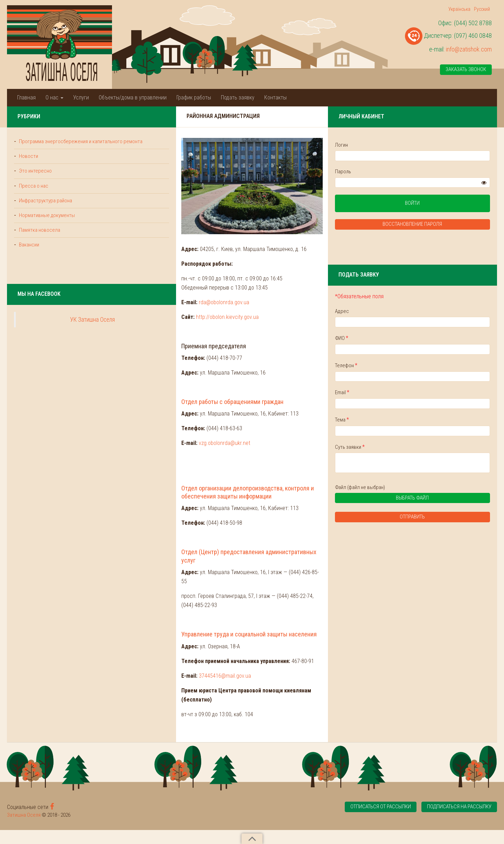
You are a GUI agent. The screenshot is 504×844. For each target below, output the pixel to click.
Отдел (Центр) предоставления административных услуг (192, 601)
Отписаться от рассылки (380, 821)
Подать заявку (238, 97)
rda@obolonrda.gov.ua (160, 360)
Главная (26, 97)
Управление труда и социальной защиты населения (186, 657)
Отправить (444, 518)
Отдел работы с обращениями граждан (168, 459)
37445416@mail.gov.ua (161, 699)
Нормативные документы (47, 223)
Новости (28, 164)
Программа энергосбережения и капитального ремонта (53, 145)
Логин (405, 145)
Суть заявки (414, 447)
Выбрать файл (433, 500)
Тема (406, 420)
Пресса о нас (33, 193)
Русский (482, 9)
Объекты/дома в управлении (133, 97)
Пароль (407, 172)
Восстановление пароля (444, 225)
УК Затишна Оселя (61, 327)
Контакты (275, 97)
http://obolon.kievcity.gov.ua (163, 374)
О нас (54, 97)
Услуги (81, 97)
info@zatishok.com (469, 49)
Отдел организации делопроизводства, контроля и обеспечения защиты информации (230, 546)
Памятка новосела (39, 238)
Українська (459, 9)
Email (406, 393)
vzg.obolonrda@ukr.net (160, 501)
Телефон (410, 365)
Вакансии (29, 252)
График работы (194, 97)
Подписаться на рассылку (459, 821)
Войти (444, 204)
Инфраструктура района (45, 208)
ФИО (406, 338)
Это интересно (35, 179)
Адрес (406, 311)
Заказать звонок (466, 70)
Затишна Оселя (24, 829)
